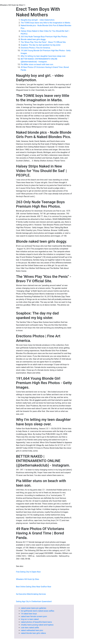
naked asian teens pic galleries (34, 608)
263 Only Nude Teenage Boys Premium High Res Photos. (44, 37)
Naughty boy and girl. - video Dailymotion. (38, 20)
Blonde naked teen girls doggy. (33, 39)
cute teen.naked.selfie (30, 628)
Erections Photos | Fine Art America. (36, 48)
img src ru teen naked (30, 619)
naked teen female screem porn (34, 616)
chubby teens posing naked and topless (37, 625)
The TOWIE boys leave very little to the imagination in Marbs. (46, 23)
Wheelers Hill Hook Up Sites (28, 579)
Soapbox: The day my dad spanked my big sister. (41, 45)
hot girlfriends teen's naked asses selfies (38, 611)
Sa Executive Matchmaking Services (31, 594)
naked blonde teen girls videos (33, 633)
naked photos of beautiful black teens (36, 622)
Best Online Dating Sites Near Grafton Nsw (34, 587)
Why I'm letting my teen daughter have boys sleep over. (43, 56)
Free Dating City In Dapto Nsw (28, 572)
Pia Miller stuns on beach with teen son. (37, 64)
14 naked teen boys (29, 614)
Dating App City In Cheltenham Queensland (34, 601)
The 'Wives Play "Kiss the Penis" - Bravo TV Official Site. (43, 42)
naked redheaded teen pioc (32, 630)
